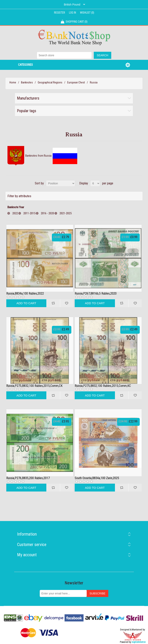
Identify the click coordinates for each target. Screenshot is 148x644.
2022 (15, 213)
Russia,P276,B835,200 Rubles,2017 (28, 478)
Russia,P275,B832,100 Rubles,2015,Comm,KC (103, 386)
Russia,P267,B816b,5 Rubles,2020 (96, 294)
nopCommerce (139, 642)
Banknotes (27, 82)
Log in (73, 13)
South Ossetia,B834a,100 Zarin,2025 (97, 478)
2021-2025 (66, 213)
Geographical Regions (50, 82)
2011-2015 (29, 213)
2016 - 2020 (47, 213)
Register (60, 13)
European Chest (76, 82)
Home (13, 82)
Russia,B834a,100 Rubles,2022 (25, 294)
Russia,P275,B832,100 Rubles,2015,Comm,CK (34, 386)
